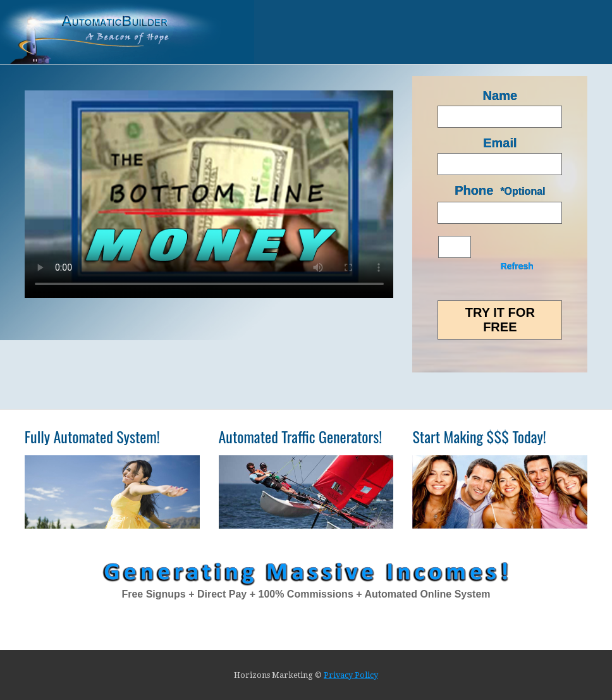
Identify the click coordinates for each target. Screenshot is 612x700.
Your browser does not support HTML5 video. (209, 194)
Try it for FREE (500, 320)
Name (500, 95)
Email (500, 143)
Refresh (517, 266)
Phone (474, 190)
